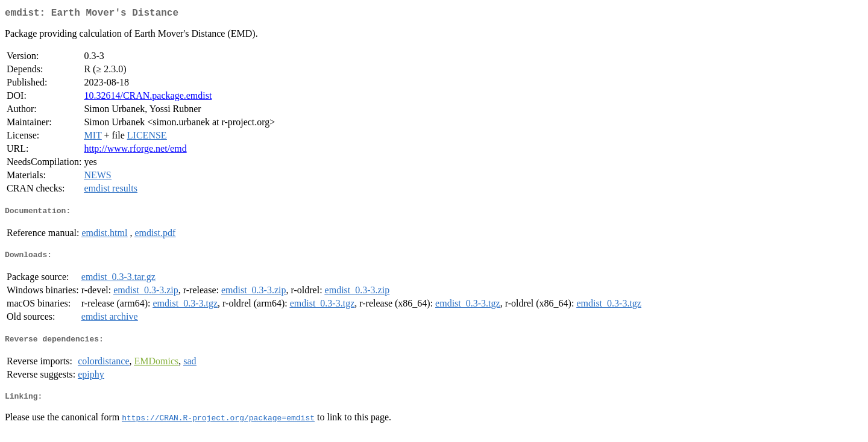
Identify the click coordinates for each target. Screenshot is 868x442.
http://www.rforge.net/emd (135, 151)
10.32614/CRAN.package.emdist (148, 98)
